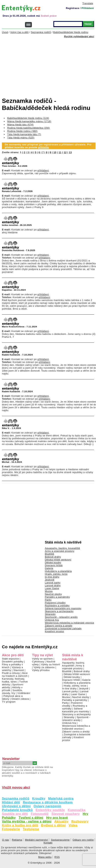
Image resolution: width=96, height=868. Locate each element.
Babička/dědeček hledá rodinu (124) (28, 118)
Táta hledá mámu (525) (21, 138)
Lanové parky (53, 583)
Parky (48, 600)
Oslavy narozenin (47, 806)
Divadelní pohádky (13, 662)
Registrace (72, 8)
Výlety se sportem (42, 659)
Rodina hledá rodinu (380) (22, 131)
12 (65, 152)
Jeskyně (50, 580)
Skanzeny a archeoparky (59, 611)
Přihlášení (88, 8)
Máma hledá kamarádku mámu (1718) (29, 121)
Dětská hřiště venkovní (58, 560)
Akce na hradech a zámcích (15, 674)
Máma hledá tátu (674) (20, 125)
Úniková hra (52, 620)
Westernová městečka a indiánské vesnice (69, 623)
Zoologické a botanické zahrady (63, 628)
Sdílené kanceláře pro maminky (63, 608)
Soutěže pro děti (15, 814)
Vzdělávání (24, 693)
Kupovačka (77, 810)
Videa (73, 825)
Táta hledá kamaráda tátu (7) (24, 134)
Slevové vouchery (66, 814)
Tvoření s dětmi (31, 818)
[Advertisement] (49, 64)
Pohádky (9, 818)
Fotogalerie (11, 829)
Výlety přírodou (41, 670)
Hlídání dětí (11, 802)
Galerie (49, 568)
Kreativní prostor (54, 631)
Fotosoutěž (40, 814)
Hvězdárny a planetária (58, 571)
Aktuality (61, 821)
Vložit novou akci (16, 787)
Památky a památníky (57, 597)
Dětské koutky (53, 563)
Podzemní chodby (55, 603)
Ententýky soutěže (50, 810)
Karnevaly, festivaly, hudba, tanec (13, 680)
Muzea (49, 591)
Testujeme (31, 829)
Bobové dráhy (53, 557)
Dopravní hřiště (54, 565)
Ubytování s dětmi (16, 806)
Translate (88, 3)
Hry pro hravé (57, 818)
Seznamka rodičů (16, 798)
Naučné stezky (53, 594)
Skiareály (50, 614)
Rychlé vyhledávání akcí (79, 36)
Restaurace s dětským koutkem (48, 802)
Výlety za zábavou (44, 667)
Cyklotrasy (38, 662)
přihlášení (43, 170)
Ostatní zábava (20, 699)
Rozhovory (80, 821)
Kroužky (39, 798)
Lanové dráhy (53, 585)
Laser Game (52, 588)
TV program (9, 702)
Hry (86, 814)
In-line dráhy (52, 577)
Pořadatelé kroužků (17, 810)
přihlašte (43, 147)
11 (60, 152)
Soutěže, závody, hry (12, 692)
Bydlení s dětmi (53, 825)
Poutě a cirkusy (11, 673)
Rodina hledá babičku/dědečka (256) (29, 128)
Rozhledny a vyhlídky (57, 606)
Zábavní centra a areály (58, 626)
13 (70, 152)
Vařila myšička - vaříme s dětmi (27, 821)
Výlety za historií (50, 664)
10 (55, 152)
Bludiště (49, 554)
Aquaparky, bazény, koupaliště (62, 548)
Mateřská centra (61, 798)
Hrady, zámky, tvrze (56, 574)
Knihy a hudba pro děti (20, 825)
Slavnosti (19, 670)
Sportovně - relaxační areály (61, 617)
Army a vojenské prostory (60, 551)
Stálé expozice (10, 659)
